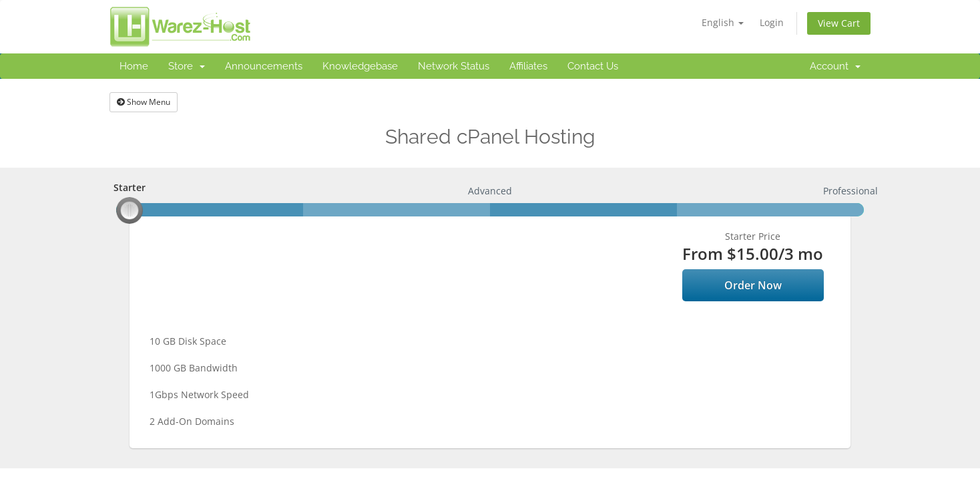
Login (772, 22)
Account (835, 66)
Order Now (753, 285)
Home (134, 66)
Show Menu (144, 102)
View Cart (839, 23)
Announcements (264, 66)
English (723, 22)
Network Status (454, 66)
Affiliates (528, 66)
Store (187, 66)
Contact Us (593, 66)
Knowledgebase (360, 66)
